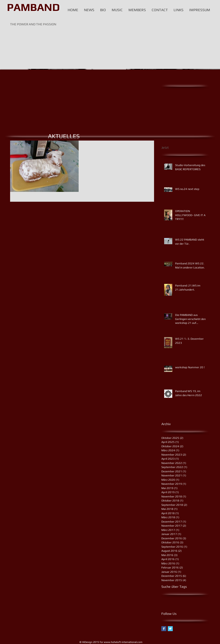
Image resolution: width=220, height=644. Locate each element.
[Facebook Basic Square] (164, 629)
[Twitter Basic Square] (170, 629)
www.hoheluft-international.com (123, 642)
